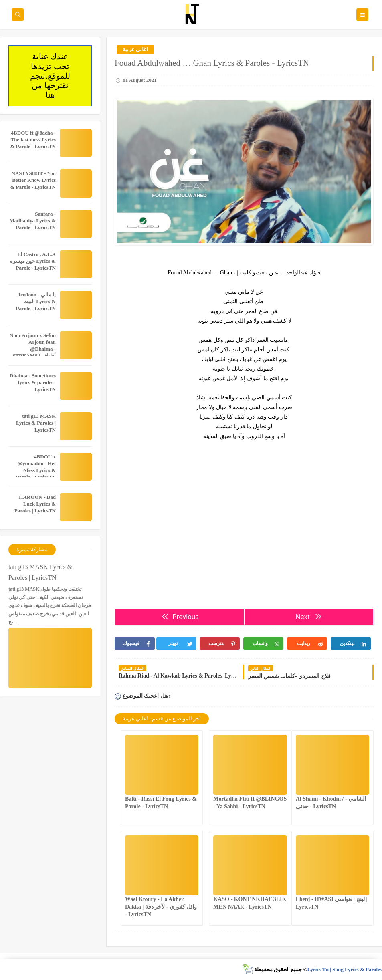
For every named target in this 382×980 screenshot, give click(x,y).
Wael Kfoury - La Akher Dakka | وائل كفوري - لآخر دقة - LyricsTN (161, 907)
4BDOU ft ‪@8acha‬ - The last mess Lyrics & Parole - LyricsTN (33, 140)
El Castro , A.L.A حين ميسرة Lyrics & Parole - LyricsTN (33, 261)
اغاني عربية (135, 49)
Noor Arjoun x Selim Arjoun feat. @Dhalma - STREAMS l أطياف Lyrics (33, 349)
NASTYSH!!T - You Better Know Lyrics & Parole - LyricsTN (33, 180)
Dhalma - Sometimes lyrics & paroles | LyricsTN (33, 382)
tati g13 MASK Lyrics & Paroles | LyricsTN (36, 423)
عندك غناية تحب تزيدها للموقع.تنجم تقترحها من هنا (50, 76)
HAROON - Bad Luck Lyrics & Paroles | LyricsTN (35, 504)
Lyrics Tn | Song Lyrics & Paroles (345, 969)
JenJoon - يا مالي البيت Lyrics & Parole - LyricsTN (36, 301)
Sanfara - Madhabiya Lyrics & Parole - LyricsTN (32, 221)
